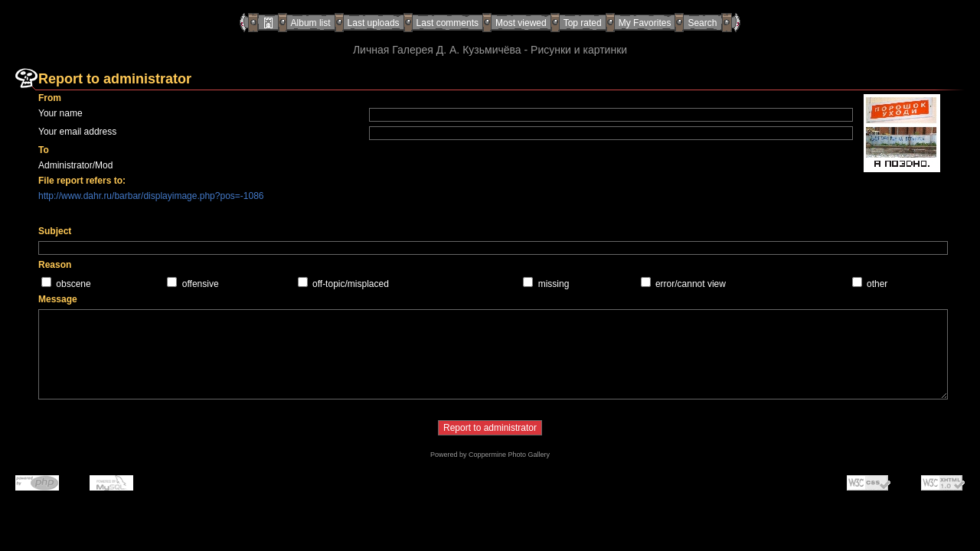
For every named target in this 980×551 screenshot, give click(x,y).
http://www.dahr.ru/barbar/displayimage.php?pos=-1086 (151, 196)
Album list (311, 23)
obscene (73, 284)
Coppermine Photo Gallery (509, 455)
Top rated (583, 23)
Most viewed (521, 23)
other (877, 284)
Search (702, 23)
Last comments (448, 23)
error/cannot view (691, 284)
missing (554, 284)
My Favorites (645, 23)
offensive (201, 284)
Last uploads (374, 23)
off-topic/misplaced (351, 284)
